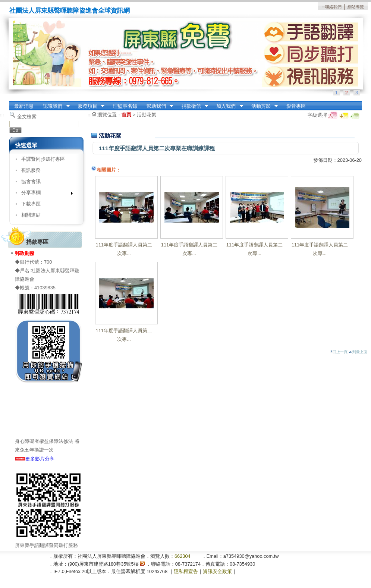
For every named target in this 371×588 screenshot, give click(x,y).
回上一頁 (339, 352)
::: (323, 7)
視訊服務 (31, 170)
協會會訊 (31, 181)
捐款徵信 (192, 106)
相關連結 (31, 215)
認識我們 (54, 106)
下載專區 (31, 204)
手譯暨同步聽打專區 (43, 159)
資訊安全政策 (217, 571)
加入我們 (227, 106)
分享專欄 (45, 194)
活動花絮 (147, 115)
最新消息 (24, 106)
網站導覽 (356, 7)
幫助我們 (157, 106)
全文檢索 (27, 117)
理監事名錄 (125, 106)
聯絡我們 (333, 7)
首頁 (126, 115)
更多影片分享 (35, 459)
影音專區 (296, 106)
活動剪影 (262, 106)
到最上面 (358, 352)
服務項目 (89, 106)
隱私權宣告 (186, 571)
